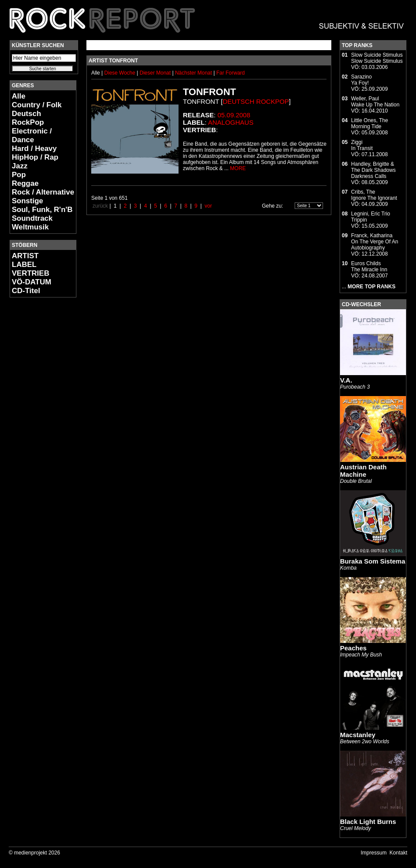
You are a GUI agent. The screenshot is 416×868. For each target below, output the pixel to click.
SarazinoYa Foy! (361, 80)
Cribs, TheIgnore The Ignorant (374, 195)
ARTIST (25, 256)
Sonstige (28, 201)
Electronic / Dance (32, 135)
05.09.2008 (234, 115)
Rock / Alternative (43, 192)
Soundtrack (32, 218)
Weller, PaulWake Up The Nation (375, 102)
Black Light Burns (368, 822)
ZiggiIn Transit (362, 145)
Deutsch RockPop (28, 118)
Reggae (25, 183)
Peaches (353, 648)
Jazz (20, 166)
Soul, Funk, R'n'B (42, 210)
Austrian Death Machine (363, 471)
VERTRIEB (31, 273)
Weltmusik (30, 227)
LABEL (24, 265)
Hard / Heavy (34, 149)
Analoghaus (231, 122)
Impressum (373, 853)
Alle (19, 96)
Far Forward (230, 73)
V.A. (346, 380)
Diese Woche (120, 73)
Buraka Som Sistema (373, 561)
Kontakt (398, 853)
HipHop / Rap (35, 157)
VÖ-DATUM (31, 282)
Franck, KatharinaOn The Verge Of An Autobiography (375, 242)
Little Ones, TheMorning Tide (370, 123)
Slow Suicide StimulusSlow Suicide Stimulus (377, 58)
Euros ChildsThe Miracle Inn (369, 267)
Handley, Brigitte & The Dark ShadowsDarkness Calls (373, 170)
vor (208, 206)
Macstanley (358, 735)
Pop (19, 175)
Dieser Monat (156, 73)
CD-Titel (26, 291)
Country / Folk (37, 105)
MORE (238, 168)
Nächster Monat (194, 73)
